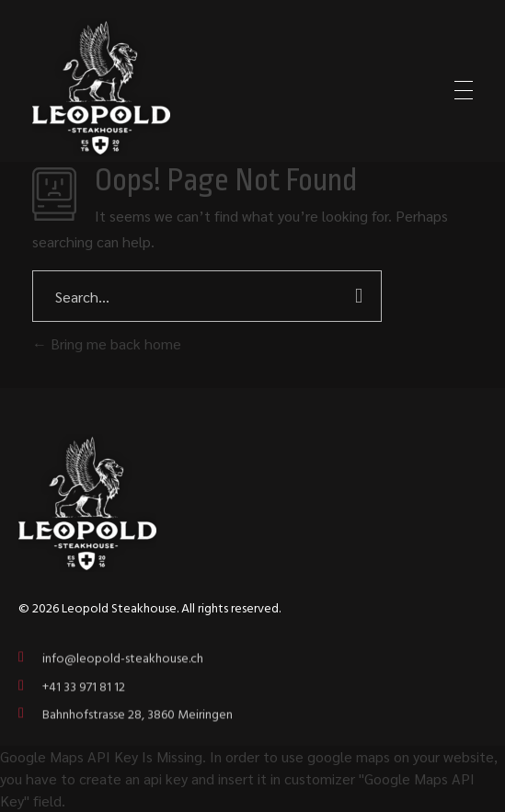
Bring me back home (107, 343)
